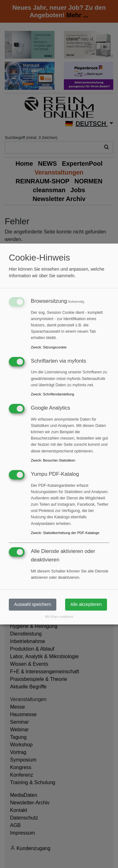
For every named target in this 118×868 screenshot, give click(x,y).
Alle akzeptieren (86, 604)
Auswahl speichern (33, 604)
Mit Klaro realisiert (59, 617)
